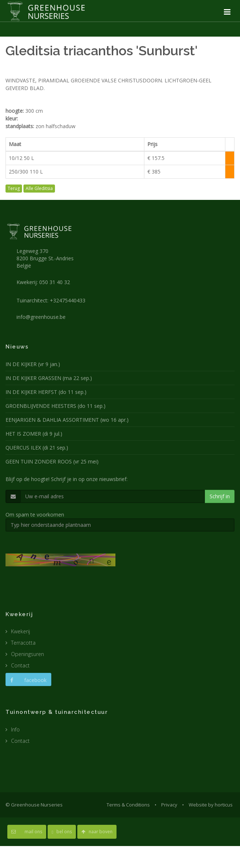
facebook (28, 680)
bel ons (62, 832)
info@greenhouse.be (41, 317)
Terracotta (23, 643)
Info (15, 729)
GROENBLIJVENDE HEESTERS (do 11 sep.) (56, 406)
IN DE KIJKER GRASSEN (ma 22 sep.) (49, 378)
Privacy (169, 805)
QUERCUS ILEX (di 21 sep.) (37, 448)
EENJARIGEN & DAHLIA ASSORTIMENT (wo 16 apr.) (67, 420)
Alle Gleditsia (39, 188)
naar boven (97, 832)
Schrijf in (220, 496)
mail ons (27, 832)
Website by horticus (211, 805)
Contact (20, 665)
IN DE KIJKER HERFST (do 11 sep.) (46, 392)
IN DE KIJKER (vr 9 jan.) (33, 364)
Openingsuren (27, 654)
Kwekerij (21, 631)
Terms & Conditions (128, 805)
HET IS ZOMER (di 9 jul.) (34, 434)
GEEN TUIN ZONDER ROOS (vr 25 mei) (52, 461)
